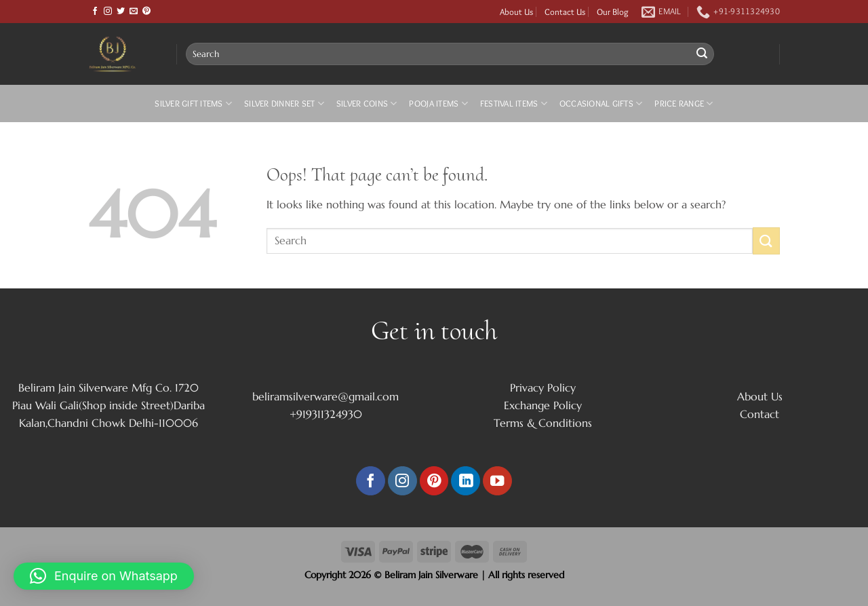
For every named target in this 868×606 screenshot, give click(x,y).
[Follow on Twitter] (121, 12)
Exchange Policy (543, 405)
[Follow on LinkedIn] (466, 481)
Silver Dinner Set (284, 103)
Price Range (684, 103)
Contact (759, 414)
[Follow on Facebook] (95, 12)
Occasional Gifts (601, 103)
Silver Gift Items (193, 103)
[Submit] (702, 54)
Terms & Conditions (543, 423)
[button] (104, 576)
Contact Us (565, 12)
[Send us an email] (134, 12)
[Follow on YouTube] (497, 481)
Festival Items (514, 103)
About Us (516, 12)
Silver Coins (367, 103)
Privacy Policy (543, 387)
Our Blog (613, 12)
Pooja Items (438, 103)
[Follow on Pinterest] (146, 12)
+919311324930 (326, 414)
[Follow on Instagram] (108, 12)
